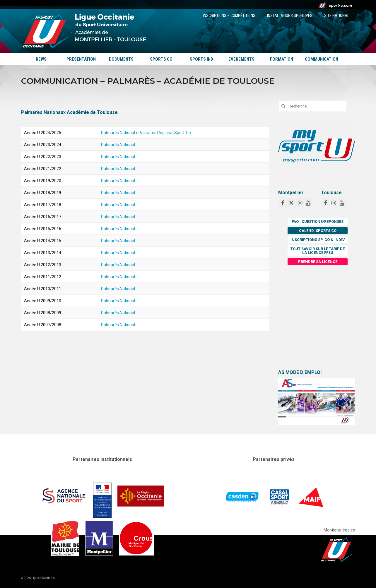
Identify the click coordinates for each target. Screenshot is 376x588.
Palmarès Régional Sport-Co (165, 133)
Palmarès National (118, 133)
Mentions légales (339, 530)
